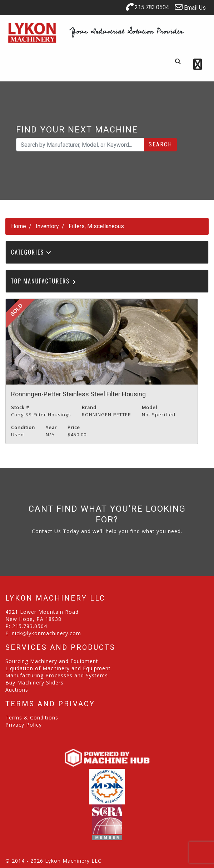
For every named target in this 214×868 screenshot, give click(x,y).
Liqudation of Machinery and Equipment (58, 668)
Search (160, 144)
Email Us (190, 7)
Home (19, 226)
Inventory (47, 226)
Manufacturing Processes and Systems (57, 675)
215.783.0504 (147, 7)
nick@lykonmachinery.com (46, 633)
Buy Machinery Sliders (34, 683)
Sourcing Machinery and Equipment (52, 661)
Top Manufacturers (44, 281)
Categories (31, 252)
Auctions (17, 690)
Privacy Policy (24, 725)
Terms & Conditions (32, 718)
